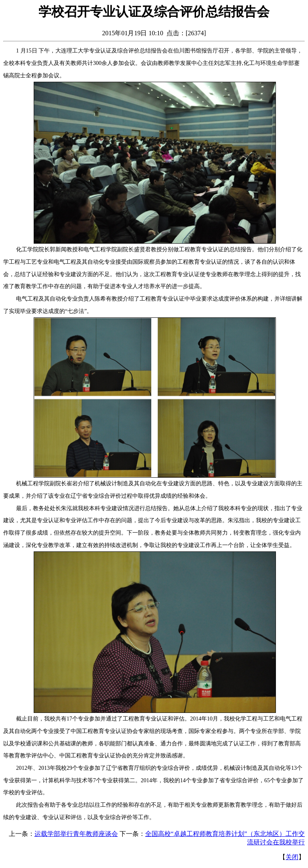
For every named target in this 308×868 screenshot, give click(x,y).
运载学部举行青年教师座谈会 (76, 834)
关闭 (292, 857)
